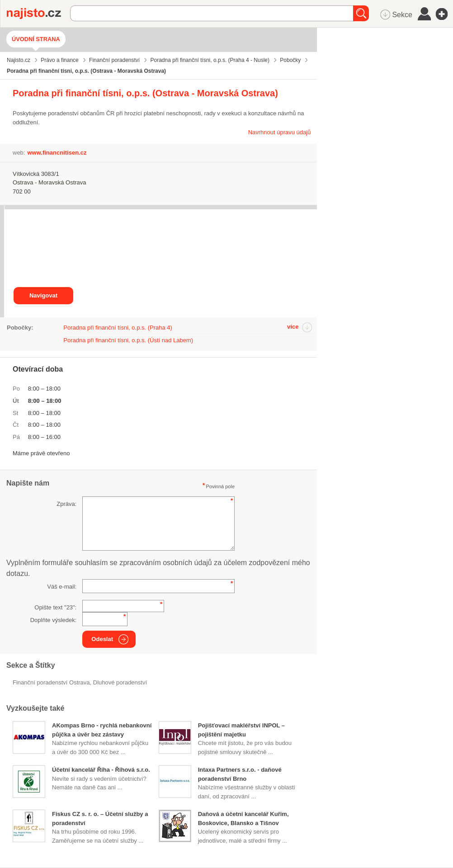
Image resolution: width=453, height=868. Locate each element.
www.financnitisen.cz (57, 153)
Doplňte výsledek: (54, 620)
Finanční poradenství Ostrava (51, 682)
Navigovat (43, 295)
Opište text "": (55, 607)
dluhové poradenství (120, 682)
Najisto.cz (38, 14)
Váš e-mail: (62, 587)
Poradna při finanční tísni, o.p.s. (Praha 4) (118, 328)
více (293, 327)
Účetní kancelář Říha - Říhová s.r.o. (101, 770)
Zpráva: (66, 504)
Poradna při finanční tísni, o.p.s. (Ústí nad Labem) (128, 340)
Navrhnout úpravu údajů (280, 132)
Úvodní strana (36, 39)
